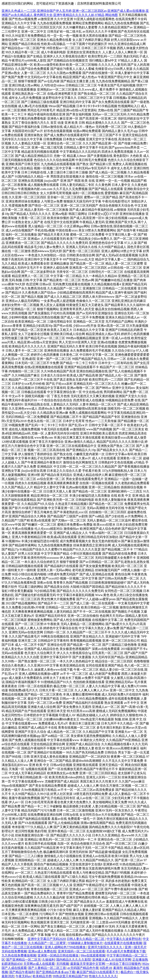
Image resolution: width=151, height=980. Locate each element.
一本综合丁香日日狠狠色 (123, 964)
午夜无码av (23, 976)
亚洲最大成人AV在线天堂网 (112, 960)
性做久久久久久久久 (103, 976)
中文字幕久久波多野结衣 (124, 939)
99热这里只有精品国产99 (70, 976)
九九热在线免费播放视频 (19, 955)
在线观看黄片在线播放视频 (123, 943)
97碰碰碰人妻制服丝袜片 (85, 943)
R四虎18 (106, 968)
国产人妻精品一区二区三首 (47, 968)
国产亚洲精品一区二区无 (23, 960)
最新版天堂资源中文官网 (87, 964)
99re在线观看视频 (93, 955)
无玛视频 (63, 964)
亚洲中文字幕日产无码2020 (46, 939)
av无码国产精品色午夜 (83, 968)
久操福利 (48, 960)
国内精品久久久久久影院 (74, 960)
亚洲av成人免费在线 (42, 951)
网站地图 (111, 15)
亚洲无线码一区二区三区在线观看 (81, 951)
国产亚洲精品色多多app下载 (55, 972)
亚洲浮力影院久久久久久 (105, 947)
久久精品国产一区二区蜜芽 (47, 943)
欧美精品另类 (42, 976)
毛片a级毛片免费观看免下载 (126, 951)
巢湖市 (118, 968)
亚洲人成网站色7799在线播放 (65, 947)
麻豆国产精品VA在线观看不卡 (98, 972)
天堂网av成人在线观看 (39, 964)
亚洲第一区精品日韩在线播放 (58, 955)
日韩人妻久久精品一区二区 (86, 939)
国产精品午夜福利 (22, 972)
